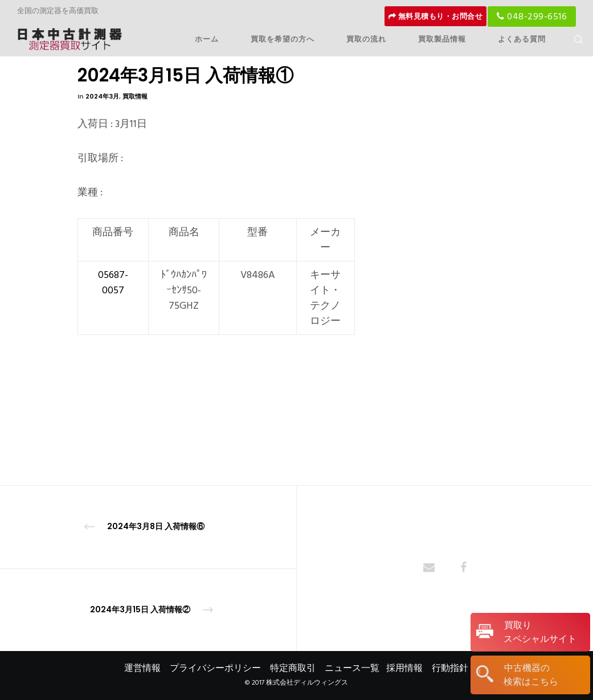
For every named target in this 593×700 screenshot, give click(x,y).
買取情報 (135, 96)
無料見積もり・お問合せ (436, 17)
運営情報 (142, 668)
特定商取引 (293, 668)
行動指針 (450, 668)
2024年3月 (102, 96)
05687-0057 (113, 283)
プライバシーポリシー (215, 668)
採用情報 (404, 668)
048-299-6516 (532, 17)
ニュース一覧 (352, 668)
